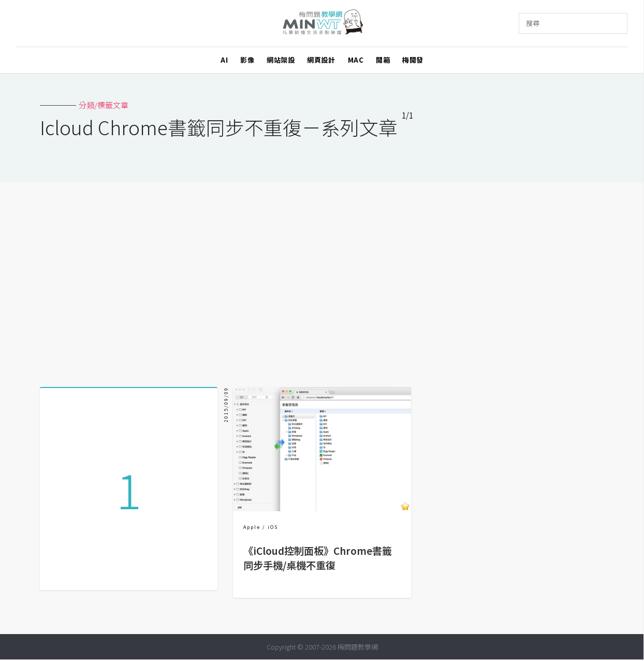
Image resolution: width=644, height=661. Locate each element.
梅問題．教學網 (322, 24)
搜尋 (533, 23)
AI (224, 60)
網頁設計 (321, 60)
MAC (356, 60)
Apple (252, 527)
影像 (247, 60)
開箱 (383, 60)
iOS (273, 527)
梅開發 (413, 60)
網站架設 (281, 60)
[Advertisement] (322, 281)
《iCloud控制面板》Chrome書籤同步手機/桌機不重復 (318, 558)
